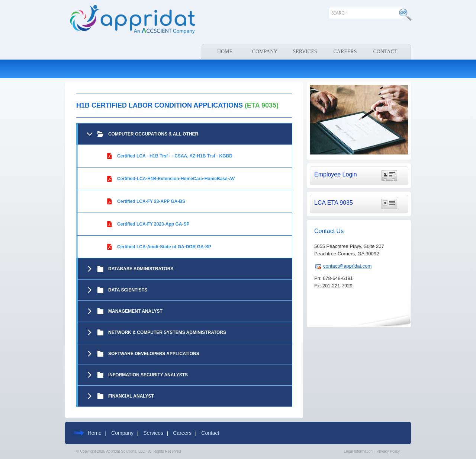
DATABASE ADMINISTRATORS (141, 269)
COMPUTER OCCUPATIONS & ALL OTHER (153, 134)
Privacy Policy (388, 451)
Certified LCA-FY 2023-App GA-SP (153, 224)
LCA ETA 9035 (334, 203)
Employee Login (336, 174)
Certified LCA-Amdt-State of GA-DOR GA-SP (164, 247)
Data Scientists (128, 290)
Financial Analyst (131, 396)
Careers (182, 433)
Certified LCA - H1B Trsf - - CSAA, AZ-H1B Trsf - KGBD (175, 156)
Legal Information (358, 451)
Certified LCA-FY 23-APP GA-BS (151, 201)
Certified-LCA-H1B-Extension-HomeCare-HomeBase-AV (176, 179)
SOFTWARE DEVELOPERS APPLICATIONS (154, 354)
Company (122, 433)
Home (95, 433)
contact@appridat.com (347, 266)
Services (153, 433)
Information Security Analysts (148, 375)
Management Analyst (135, 311)
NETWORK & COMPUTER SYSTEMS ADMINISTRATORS (167, 332)
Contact (210, 433)
